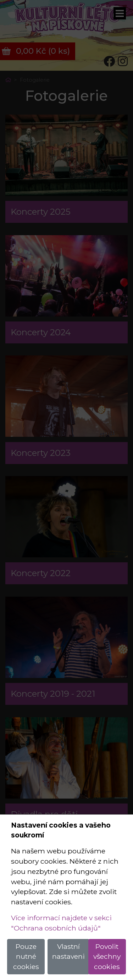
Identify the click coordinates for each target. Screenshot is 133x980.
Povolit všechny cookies (107, 957)
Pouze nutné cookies (26, 957)
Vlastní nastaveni (68, 952)
